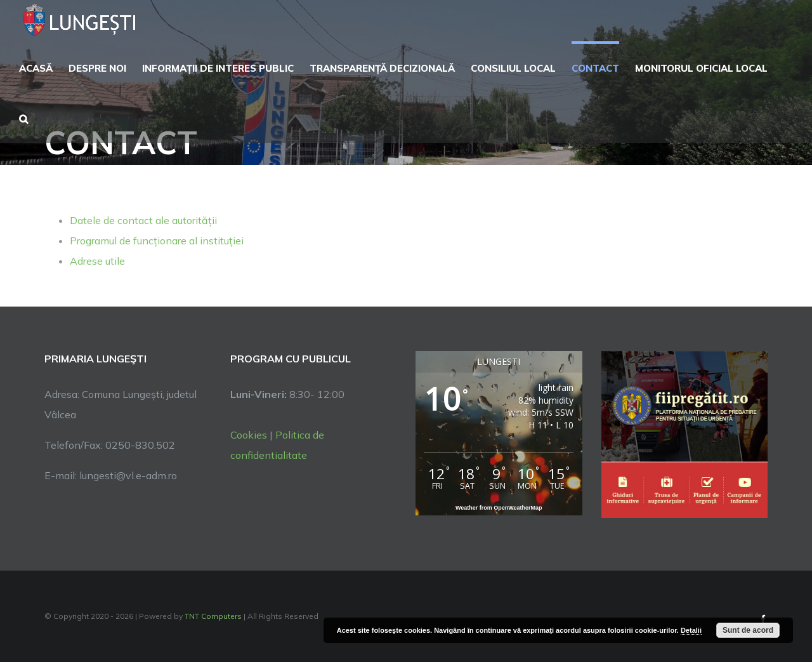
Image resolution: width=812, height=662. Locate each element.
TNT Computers (213, 616)
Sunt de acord (748, 630)
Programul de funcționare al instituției (157, 241)
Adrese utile (97, 261)
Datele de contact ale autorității (143, 220)
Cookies (249, 435)
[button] (23, 117)
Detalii (691, 630)
